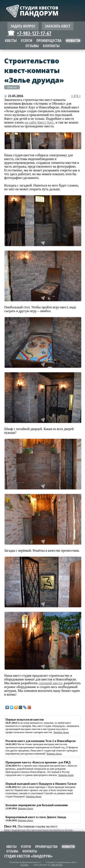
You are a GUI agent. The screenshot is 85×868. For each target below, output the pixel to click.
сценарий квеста (50, 683)
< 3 (73, 96)
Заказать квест (58, 26)
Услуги (27, 41)
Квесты (11, 41)
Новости (12, 87)
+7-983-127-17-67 (34, 33)
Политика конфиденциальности (25, 862)
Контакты (51, 46)
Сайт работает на (48, 865)
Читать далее (61, 732)
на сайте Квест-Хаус (39, 122)
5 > (79, 96)
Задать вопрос (23, 26)
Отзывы (32, 46)
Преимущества (49, 41)
